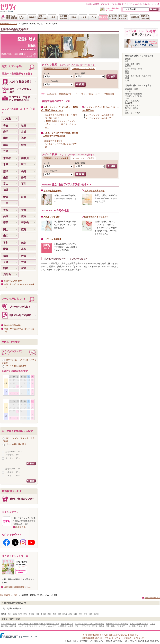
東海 (127, 71)
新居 (146, 626)
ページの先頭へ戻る (152, 598)
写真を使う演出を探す (94, 191)
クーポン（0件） (13, 458)
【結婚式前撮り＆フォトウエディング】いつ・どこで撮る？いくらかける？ (61, 124)
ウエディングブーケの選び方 (98, 118)
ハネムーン (32, 56)
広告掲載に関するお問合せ (93, 638)
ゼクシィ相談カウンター (139, 624)
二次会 (128, 91)
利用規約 (128, 638)
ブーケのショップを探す (83, 69)
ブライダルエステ (132, 101)
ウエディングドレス (133, 96)
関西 (127, 73)
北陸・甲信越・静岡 (133, 69)
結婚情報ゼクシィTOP (9, 24)
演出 (127, 110)
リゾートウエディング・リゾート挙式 (89, 624)
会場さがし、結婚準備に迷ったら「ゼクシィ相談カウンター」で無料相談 (81, 94)
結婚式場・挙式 (132, 89)
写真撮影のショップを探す (56, 69)
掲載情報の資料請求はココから (18, 587)
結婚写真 (61, 626)
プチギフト (86, 626)
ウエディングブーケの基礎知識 (99, 115)
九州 (127, 80)
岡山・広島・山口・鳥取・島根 (138, 76)
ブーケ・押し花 (30, 54)
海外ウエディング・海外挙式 (117, 624)
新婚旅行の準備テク (54, 141)
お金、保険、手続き (134, 626)
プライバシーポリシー (114, 638)
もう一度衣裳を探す (53, 191)
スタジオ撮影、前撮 (9, 624)
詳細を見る (21, 527)
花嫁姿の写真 (6, 54)
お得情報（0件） (13, 455)
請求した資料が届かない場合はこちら (123, 635)
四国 (127, 78)
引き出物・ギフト (132, 106)
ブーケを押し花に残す (16, 366)
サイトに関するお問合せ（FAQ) (95, 635)
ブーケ (128, 98)
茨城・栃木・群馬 (132, 64)
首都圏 (128, 66)
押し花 (43, 624)
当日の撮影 (18, 54)
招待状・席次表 (132, 108)
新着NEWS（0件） (14, 452)
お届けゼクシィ (67, 624)
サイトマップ (139, 638)
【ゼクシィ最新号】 (53, 239)
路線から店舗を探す (13, 281)
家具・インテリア (132, 113)
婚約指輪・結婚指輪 (133, 94)
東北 (127, 61)
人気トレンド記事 (52, 217)
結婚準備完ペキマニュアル (96, 217)
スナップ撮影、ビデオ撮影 (28, 624)
